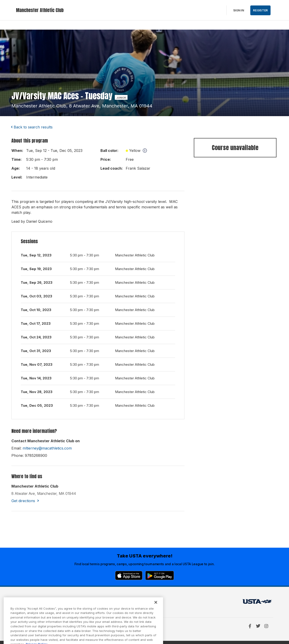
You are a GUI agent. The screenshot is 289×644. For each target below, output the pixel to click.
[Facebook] (250, 626)
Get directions (23, 501)
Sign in (239, 10)
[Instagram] (266, 626)
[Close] (156, 608)
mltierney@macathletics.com (47, 448)
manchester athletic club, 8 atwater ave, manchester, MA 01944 (82, 106)
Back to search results (33, 127)
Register (260, 10)
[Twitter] (258, 626)
